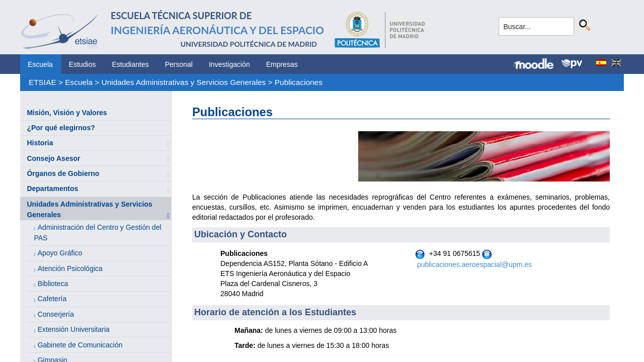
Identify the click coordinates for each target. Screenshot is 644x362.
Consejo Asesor (53, 158)
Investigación (229, 64)
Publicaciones (299, 82)
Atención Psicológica (70, 268)
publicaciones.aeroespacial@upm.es (474, 264)
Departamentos (52, 189)
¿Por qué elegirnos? (61, 128)
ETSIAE (43, 82)
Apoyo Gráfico (60, 253)
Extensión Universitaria (74, 329)
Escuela (40, 64)
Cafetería (52, 299)
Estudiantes (131, 64)
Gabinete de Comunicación (80, 345)
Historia (40, 143)
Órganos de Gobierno (63, 173)
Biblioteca (53, 284)
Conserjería (56, 314)
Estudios (83, 64)
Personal (179, 64)
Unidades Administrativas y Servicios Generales (184, 82)
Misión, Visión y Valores (67, 113)
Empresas (282, 64)
